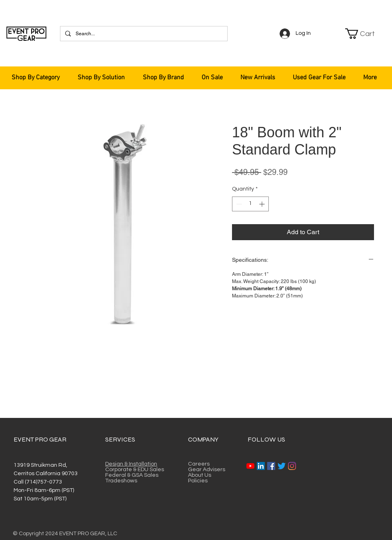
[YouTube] (250, 466)
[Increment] (263, 204)
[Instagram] (292, 466)
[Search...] (143, 34)
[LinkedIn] (261, 466)
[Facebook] (271, 466)
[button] (365, 34)
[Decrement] (238, 204)
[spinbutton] (250, 204)
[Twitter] (282, 466)
